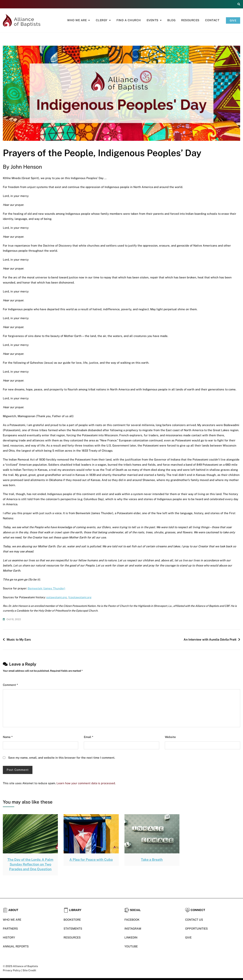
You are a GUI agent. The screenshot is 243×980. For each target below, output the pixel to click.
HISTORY (9, 937)
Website (170, 737)
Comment (10, 685)
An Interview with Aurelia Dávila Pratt (210, 640)
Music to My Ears (19, 640)
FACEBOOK (132, 920)
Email (88, 737)
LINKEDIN (131, 937)
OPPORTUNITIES (196, 929)
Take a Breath (152, 860)
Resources (190, 20)
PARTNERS (10, 929)
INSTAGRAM (133, 929)
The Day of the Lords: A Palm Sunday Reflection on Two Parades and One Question (30, 864)
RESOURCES (72, 937)
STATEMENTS (73, 929)
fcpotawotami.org (80, 597)
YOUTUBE (131, 946)
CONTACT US (194, 920)
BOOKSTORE (72, 920)
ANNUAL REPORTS (16, 946)
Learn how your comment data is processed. (86, 783)
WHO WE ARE (12, 920)
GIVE (233, 20)
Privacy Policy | (13, 970)
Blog (171, 20)
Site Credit (29, 970)
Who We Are (77, 20)
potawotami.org (57, 597)
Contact (212, 20)
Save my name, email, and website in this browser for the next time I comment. (62, 758)
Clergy (102, 20)
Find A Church (129, 20)
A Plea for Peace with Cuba (91, 860)
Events (153, 20)
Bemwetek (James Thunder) (46, 588)
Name (8, 737)
